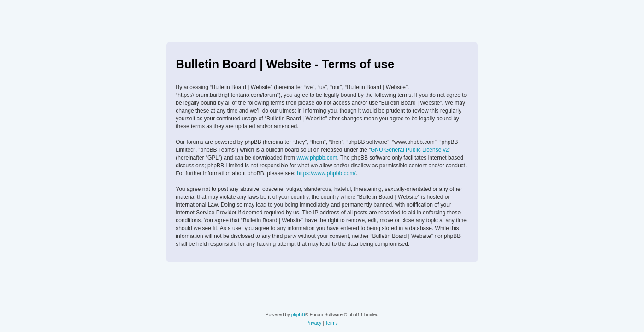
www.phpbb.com (317, 158)
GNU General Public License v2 (410, 150)
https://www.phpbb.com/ (326, 173)
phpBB (298, 315)
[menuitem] (314, 323)
